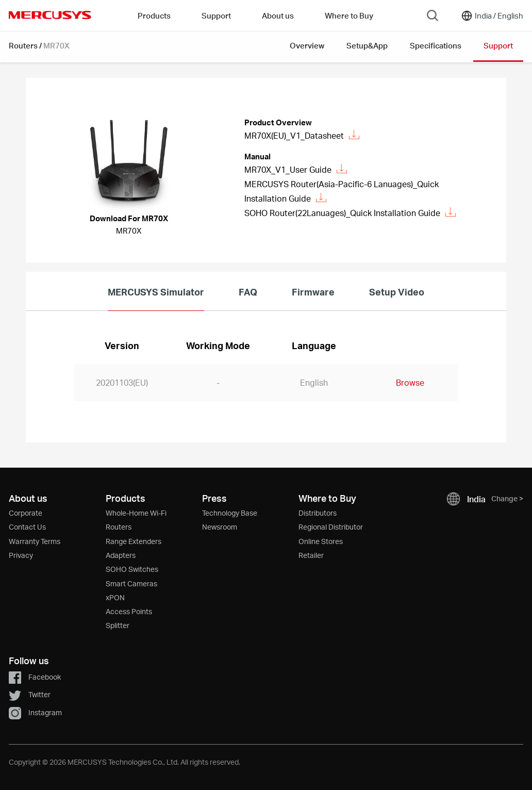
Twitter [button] (30, 694)
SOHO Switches (132, 569)
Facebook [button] (35, 677)
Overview (307, 45)
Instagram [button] (35, 712)
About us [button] (278, 15)
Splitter (118, 625)
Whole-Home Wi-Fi (136, 513)
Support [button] (216, 15)
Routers (23, 45)
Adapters (121, 555)
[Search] (433, 15)
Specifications (436, 45)
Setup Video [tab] (397, 292)
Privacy (21, 555)
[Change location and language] (492, 15)
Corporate (26, 513)
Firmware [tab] (313, 292)
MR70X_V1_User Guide (296, 169)
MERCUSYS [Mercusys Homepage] (50, 15)
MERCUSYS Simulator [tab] (156, 292)
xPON (115, 597)
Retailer (311, 555)
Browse (410, 382)
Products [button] (154, 15)
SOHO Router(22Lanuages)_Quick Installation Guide (350, 213)
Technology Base (230, 513)
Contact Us (27, 527)
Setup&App (367, 45)
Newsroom (220, 527)
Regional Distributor (331, 527)
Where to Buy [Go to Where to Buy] (349, 15)
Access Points (129, 611)
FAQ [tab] (248, 292)
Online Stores (321, 541)
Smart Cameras (131, 583)
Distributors (318, 513)
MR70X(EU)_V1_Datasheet (302, 135)
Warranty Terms (35, 541)
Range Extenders (134, 541)
